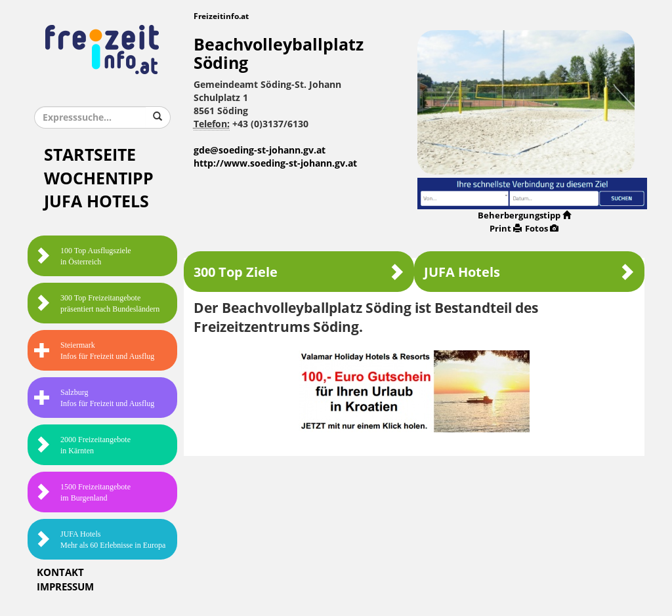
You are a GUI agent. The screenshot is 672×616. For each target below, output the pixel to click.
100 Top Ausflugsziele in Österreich (83, 256)
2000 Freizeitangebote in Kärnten (82, 445)
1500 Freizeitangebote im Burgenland (82, 492)
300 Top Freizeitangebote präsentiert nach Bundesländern (97, 303)
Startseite (90, 155)
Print (506, 229)
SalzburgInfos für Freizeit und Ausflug (94, 398)
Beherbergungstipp (524, 216)
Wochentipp (99, 179)
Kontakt (60, 573)
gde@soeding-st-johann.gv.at (260, 151)
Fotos (542, 229)
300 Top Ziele (299, 272)
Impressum (65, 587)
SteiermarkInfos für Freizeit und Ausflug (94, 351)
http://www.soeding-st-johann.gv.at (275, 164)
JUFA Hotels (96, 202)
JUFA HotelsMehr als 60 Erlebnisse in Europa (100, 540)
